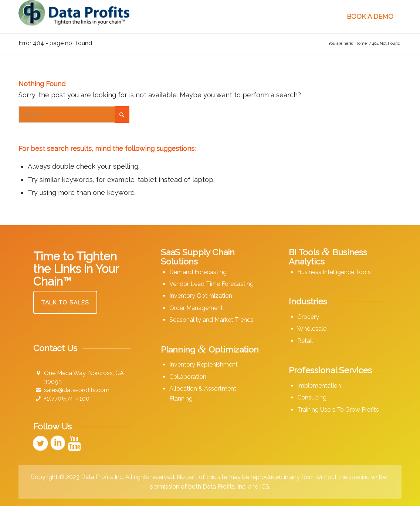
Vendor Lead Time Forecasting (211, 284)
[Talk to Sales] (65, 302)
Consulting (312, 397)
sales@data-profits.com (77, 390)
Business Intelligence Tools (334, 272)
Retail (305, 341)
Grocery (308, 317)
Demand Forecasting (198, 272)
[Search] (74, 114)
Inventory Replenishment (204, 365)
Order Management (196, 308)
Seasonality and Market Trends (211, 320)
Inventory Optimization (201, 296)
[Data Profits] (74, 17)
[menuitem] (170, 17)
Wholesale (312, 329)
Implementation (319, 386)
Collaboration (188, 377)
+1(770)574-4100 (67, 399)
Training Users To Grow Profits (338, 410)
